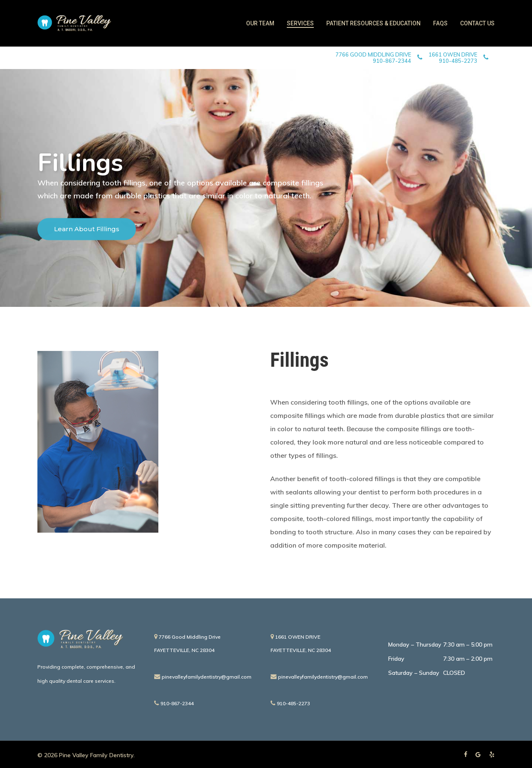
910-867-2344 (174, 703)
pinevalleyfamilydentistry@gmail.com (203, 677)
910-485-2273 (290, 703)
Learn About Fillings (87, 231)
